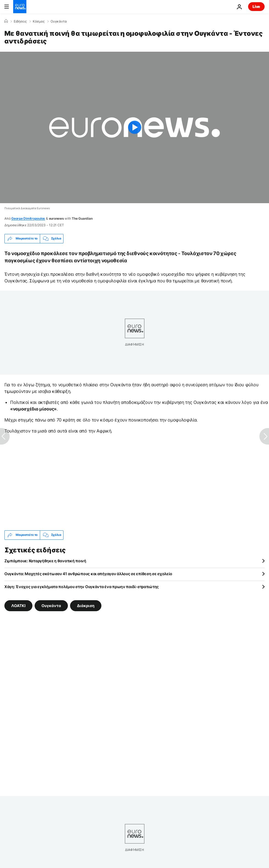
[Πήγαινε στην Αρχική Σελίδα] (20, 7)
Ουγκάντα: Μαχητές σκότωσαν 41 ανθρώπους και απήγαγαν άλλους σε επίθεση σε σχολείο (88, 574)
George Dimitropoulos (28, 218)
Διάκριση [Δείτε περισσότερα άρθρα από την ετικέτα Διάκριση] (86, 605)
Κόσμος (39, 21)
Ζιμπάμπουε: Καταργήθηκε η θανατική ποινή (45, 561)
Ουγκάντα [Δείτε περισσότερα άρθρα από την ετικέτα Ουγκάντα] (51, 605)
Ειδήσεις (20, 21)
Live (256, 6)
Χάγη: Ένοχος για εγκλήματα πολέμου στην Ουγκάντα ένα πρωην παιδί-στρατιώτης (82, 587)
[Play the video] (134, 127)
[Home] (6, 21)
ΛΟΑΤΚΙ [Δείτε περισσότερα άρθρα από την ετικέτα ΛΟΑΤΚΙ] (18, 605)
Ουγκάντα (59, 21)
